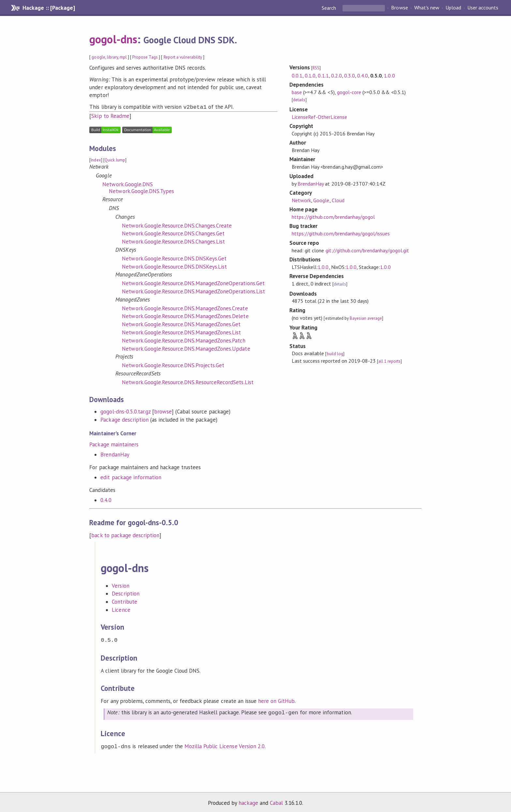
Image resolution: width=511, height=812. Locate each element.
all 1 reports (389, 361)
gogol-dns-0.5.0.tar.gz (125, 411)
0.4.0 (106, 499)
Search (329, 8)
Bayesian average (366, 318)
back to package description (125, 535)
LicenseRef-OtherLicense (319, 117)
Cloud (338, 200)
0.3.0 (350, 76)
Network (301, 200)
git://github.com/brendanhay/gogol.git (367, 250)
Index (96, 159)
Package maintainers (114, 444)
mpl (123, 57)
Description (125, 593)
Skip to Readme (110, 115)
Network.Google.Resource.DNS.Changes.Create (177, 225)
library (112, 57)
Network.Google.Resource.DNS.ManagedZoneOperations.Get (193, 283)
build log (335, 354)
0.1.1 (323, 76)
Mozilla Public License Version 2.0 (225, 744)
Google (321, 200)
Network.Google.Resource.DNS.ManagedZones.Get (181, 324)
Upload (453, 8)
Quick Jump (115, 159)
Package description (124, 419)
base (297, 92)
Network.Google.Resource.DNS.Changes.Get (173, 233)
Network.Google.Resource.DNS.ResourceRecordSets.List (188, 382)
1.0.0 (389, 76)
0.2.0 (336, 76)
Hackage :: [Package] (49, 8)
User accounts (483, 8)
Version (120, 585)
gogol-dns (113, 39)
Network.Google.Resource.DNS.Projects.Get (173, 365)
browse (163, 411)
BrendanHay (115, 454)
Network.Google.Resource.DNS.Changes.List (173, 241)
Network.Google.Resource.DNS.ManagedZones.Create (185, 308)
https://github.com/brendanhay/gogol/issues (341, 233)
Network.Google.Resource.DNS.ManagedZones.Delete (185, 315)
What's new (427, 8)
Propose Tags (145, 57)
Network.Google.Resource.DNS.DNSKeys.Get (174, 258)
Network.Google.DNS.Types (141, 190)
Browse (399, 8)
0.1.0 (310, 76)
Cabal (276, 800)
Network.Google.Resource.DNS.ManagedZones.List (181, 332)
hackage (248, 800)
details (299, 100)
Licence (121, 609)
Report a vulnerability (183, 57)
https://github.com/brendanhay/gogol (333, 217)
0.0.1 (297, 76)
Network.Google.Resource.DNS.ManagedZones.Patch (184, 340)
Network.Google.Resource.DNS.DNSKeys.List (174, 266)
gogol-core (349, 92)
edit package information (131, 477)
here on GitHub (276, 700)
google (98, 57)
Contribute (124, 601)
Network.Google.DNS (127, 184)
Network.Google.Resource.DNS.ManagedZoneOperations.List (193, 291)
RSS (316, 68)
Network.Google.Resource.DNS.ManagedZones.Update (186, 348)
